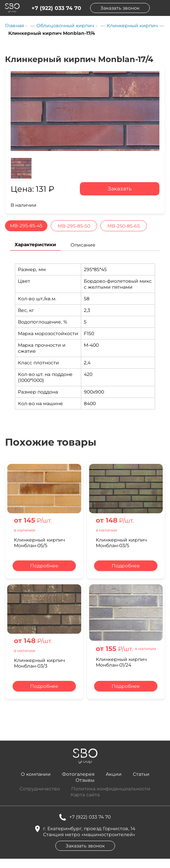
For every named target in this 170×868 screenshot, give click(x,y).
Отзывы (85, 780)
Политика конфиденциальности (111, 789)
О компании (36, 774)
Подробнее (44, 566)
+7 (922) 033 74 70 (56, 8)
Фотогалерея (78, 774)
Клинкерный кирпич (132, 26)
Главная (14, 26)
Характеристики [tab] (35, 245)
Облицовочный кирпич (65, 26)
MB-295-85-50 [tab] (74, 226)
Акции (114, 774)
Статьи (141, 774)
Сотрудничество (40, 789)
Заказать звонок (120, 8)
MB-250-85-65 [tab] (124, 226)
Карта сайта (85, 795)
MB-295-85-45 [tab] (26, 226)
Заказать (120, 189)
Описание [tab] (83, 245)
